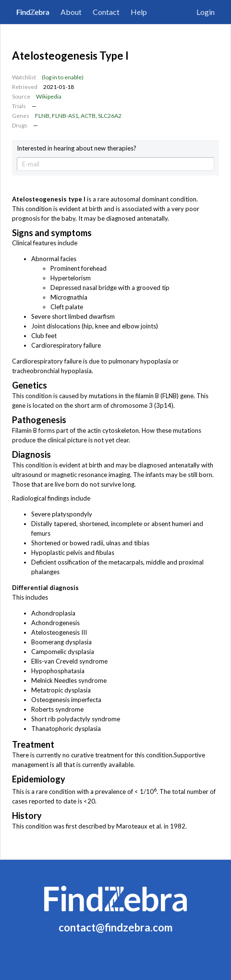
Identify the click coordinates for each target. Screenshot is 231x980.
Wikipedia (49, 96)
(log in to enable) (63, 77)
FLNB (42, 116)
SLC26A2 (110, 116)
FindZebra (33, 12)
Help (139, 12)
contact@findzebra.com (115, 927)
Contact (106, 12)
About (71, 12)
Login (206, 12)
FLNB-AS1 (65, 116)
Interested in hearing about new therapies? (77, 148)
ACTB (88, 116)
